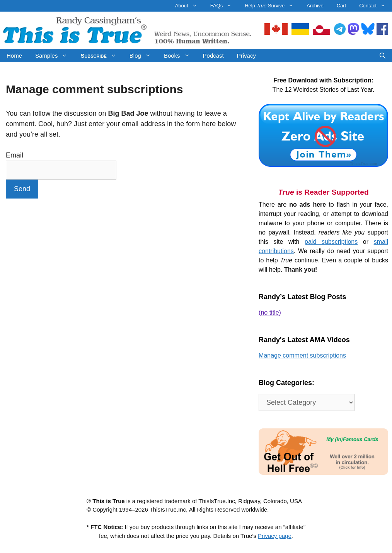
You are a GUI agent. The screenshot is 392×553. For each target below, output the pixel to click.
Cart (342, 6)
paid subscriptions (331, 242)
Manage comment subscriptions (302, 355)
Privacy (246, 56)
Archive (315, 6)
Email (14, 155)
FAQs (224, 6)
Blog (143, 56)
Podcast (213, 56)
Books (180, 56)
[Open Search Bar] (383, 56)
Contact (376, 6)
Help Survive (272, 6)
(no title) (270, 312)
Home (14, 56)
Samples (55, 56)
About (189, 6)
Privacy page (275, 536)
